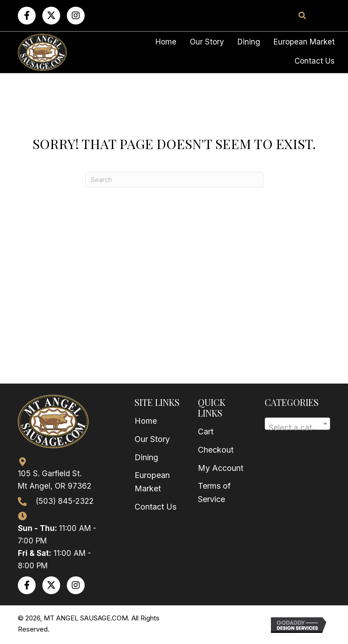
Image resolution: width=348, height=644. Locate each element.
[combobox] (297, 424)
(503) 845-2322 (65, 501)
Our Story (152, 439)
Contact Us (156, 507)
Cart (206, 431)
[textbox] (297, 428)
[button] (27, 16)
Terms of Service (214, 492)
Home (146, 421)
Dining (146, 457)
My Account (221, 468)
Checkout (216, 450)
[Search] (174, 180)
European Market (152, 482)
